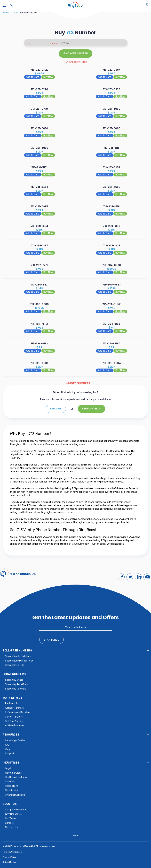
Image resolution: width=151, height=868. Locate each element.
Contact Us (11, 827)
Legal (8, 768)
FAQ (7, 745)
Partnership (12, 704)
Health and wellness (16, 777)
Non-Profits (12, 790)
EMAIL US (56, 409)
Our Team (10, 818)
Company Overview (16, 810)
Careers (9, 823)
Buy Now (48, 77)
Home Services (13, 773)
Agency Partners (14, 708)
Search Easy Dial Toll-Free (19, 661)
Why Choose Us (13, 814)
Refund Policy (9, 862)
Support (10, 754)
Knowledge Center (15, 740)
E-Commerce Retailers (18, 712)
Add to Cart (33, 77)
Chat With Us (92, 409)
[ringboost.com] (76, 5)
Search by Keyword (16, 689)
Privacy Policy (9, 857)
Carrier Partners (14, 717)
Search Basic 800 (15, 665)
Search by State (14, 680)
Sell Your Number (14, 721)
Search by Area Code (17, 684)
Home (6, 13)
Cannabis (10, 782)
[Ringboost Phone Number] (12, 5)
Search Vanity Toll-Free (18, 656)
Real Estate (12, 786)
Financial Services (15, 795)
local (15, 13)
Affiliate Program (14, 726)
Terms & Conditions (12, 852)
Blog (7, 749)
